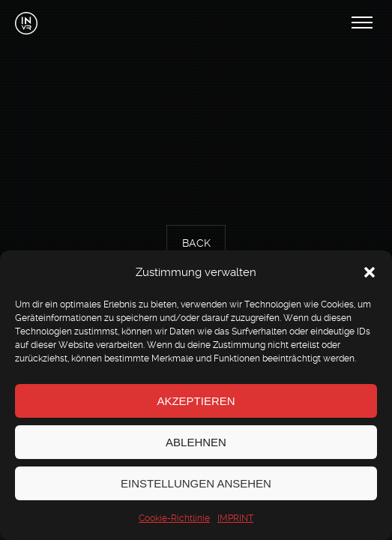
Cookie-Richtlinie (174, 518)
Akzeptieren (196, 401)
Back (196, 244)
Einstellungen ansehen (196, 483)
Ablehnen (196, 442)
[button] (370, 272)
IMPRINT (235, 518)
